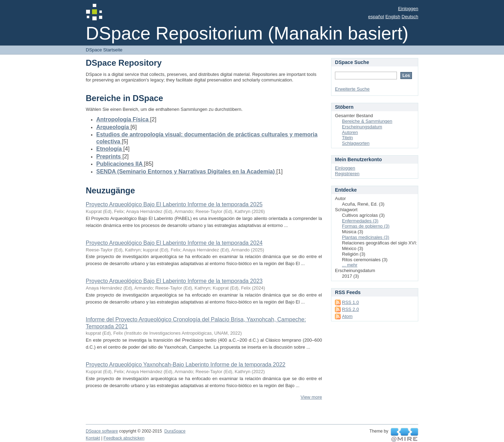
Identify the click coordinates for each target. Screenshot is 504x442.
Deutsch (410, 17)
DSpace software (102, 431)
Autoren (350, 132)
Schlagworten (356, 143)
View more (311, 397)
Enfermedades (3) (360, 221)
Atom (347, 316)
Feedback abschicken (124, 438)
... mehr (350, 265)
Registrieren (347, 174)
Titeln (347, 138)
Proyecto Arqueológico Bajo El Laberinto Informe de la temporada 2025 (174, 204)
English (393, 17)
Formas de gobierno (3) (366, 226)
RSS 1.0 (350, 302)
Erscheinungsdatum (362, 127)
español (376, 17)
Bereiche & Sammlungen (367, 121)
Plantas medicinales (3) (366, 237)
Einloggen (408, 9)
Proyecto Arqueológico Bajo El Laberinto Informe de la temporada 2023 (174, 281)
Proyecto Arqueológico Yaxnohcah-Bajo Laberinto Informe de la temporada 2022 (185, 365)
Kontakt (93, 438)
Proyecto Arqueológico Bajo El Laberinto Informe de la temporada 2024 (174, 243)
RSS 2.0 (350, 309)
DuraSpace (175, 431)
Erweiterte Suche (352, 89)
